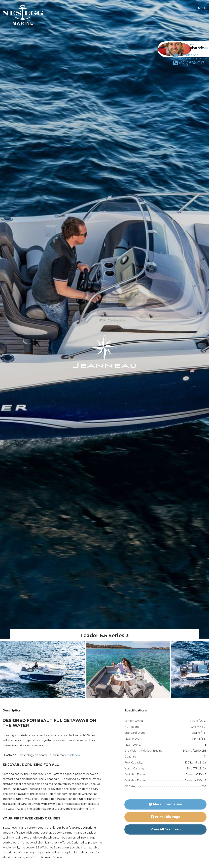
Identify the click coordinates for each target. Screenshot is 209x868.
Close (203, 48)
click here (74, 755)
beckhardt (187, 60)
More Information (165, 804)
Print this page (166, 817)
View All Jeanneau (166, 829)
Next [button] (201, 670)
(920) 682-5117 (185, 66)
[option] (43, 670)
